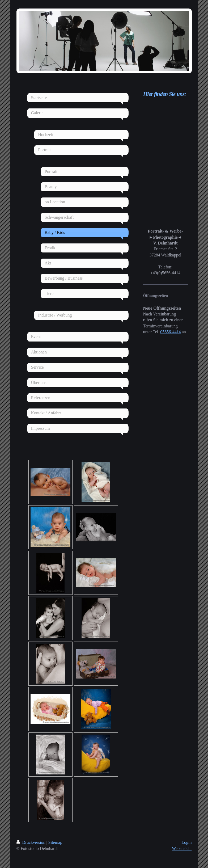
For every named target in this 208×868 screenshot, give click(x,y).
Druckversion (31, 842)
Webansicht (182, 848)
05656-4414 (170, 332)
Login (186, 842)
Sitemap (55, 842)
